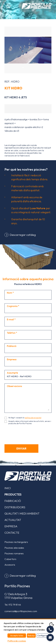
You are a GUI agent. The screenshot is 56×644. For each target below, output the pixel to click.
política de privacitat (33, 418)
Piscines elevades (14, 548)
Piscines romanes (14, 553)
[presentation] (27, 434)
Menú (8, 6)
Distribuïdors (15, 507)
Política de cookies (17, 641)
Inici (8, 488)
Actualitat (13, 520)
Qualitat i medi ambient (22, 513)
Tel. (13, 605)
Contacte (12, 533)
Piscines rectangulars (16, 542)
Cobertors (10, 559)
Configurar (43, 636)
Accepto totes (17, 636)
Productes (13, 494)
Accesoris (10, 565)
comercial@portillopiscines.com (21, 611)
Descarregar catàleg (23, 235)
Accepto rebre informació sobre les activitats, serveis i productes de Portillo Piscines (30, 422)
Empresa (11, 526)
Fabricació (13, 501)
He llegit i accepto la (25, 418)
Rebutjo (31, 636)
